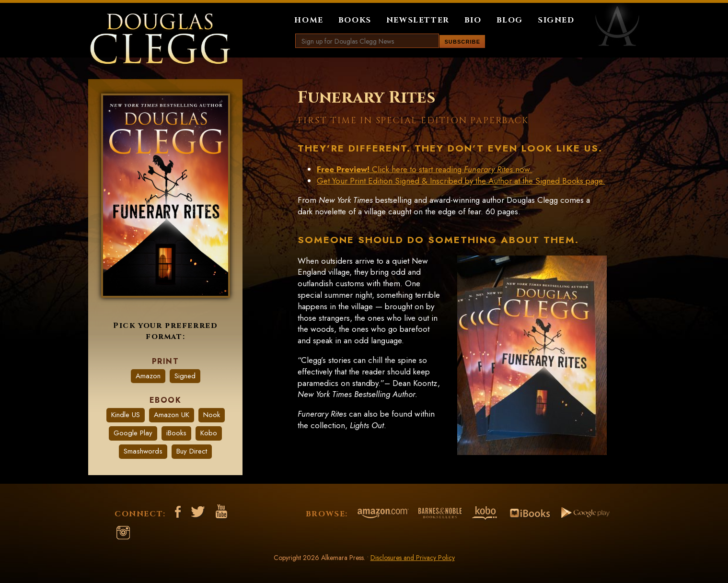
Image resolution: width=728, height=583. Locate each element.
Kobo (209, 433)
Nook (212, 415)
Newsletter (418, 20)
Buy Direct (192, 451)
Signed (556, 20)
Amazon (148, 376)
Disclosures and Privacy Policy (413, 558)
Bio (473, 20)
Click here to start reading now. (424, 169)
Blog (510, 20)
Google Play (133, 433)
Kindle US (126, 415)
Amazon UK (172, 415)
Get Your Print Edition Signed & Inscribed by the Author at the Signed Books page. (461, 181)
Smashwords (143, 451)
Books (355, 20)
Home (309, 20)
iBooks (176, 433)
